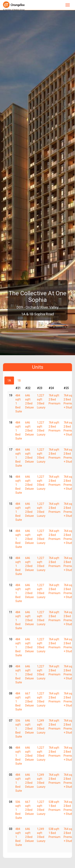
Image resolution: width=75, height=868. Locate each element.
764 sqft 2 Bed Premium (54, 399)
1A (9, 381)
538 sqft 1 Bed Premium (54, 806)
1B (19, 381)
